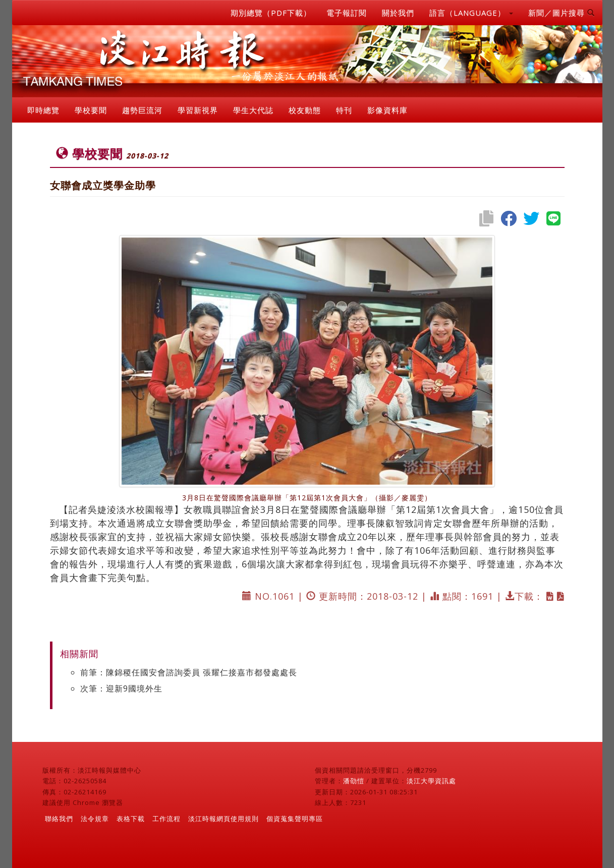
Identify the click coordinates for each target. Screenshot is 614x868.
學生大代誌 (253, 110)
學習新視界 (198, 110)
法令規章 (95, 819)
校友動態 (305, 110)
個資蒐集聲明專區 (295, 819)
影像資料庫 (387, 110)
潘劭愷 (354, 781)
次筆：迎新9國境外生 (121, 688)
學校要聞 (91, 110)
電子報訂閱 (347, 13)
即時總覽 (43, 110)
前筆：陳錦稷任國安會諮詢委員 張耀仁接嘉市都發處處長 (189, 672)
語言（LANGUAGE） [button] (471, 13)
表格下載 (131, 819)
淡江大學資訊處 (431, 781)
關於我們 (398, 13)
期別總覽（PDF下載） (271, 13)
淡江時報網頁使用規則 (224, 819)
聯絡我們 (59, 819)
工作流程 (166, 819)
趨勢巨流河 (142, 110)
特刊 (344, 110)
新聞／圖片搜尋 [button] (562, 13)
